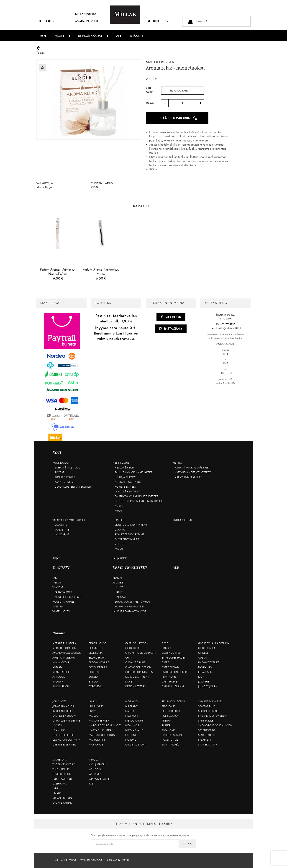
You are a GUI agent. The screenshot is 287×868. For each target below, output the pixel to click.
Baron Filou (61, 686)
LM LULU (94, 701)
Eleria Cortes (171, 653)
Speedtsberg (207, 730)
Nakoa (130, 711)
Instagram (171, 329)
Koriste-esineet (125, 487)
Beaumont (96, 648)
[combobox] (183, 90)
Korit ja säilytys (126, 477)
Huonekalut (61, 463)
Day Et (129, 682)
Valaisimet (62, 525)
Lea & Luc (59, 730)
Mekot (57, 583)
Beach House (97, 643)
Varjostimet (63, 530)
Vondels (95, 769)
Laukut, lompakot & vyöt (129, 611)
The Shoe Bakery (64, 764)
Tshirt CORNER (62, 779)
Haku (46, 21)
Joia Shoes (59, 701)
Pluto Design (171, 711)
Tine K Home (61, 769)
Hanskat (120, 597)
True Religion (62, 774)
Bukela (94, 677)
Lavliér (57, 725)
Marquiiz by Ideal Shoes (105, 725)
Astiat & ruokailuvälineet (192, 468)
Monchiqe (96, 745)
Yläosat (58, 587)
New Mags (132, 725)
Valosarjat (62, 534)
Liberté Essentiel (64, 745)
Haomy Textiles (209, 662)
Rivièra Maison (172, 735)
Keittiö (177, 463)
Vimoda (94, 760)
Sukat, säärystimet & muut (132, 602)
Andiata (58, 667)
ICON (201, 677)
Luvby (93, 711)
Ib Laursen (205, 672)
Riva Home (169, 730)
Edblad (167, 648)
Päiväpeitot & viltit (127, 539)
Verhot (120, 544)
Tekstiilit (119, 520)
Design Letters (135, 686)
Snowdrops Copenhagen (215, 725)
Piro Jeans (168, 706)
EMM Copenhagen (174, 658)
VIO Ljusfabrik (98, 764)
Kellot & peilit (124, 468)
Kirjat (56, 558)
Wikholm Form (99, 779)
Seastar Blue (207, 706)
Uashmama (60, 784)
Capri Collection (137, 643)
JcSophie (204, 682)
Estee (165, 662)
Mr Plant (131, 706)
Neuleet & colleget (68, 597)
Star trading (207, 735)
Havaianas (205, 667)
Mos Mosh (132, 701)
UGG (55, 788)
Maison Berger (160, 62)
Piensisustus (121, 463)
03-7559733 (228, 324)
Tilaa (187, 844)
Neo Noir (132, 716)
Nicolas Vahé (134, 730)
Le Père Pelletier (64, 735)
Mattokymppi (97, 740)
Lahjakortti (120, 558)
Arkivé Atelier (62, 672)
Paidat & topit (64, 592)
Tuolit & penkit (65, 477)
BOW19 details (98, 667)
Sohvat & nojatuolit (68, 468)
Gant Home (169, 682)
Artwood (59, 677)
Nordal (131, 740)
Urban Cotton (62, 798)
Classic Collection (138, 667)
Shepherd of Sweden (212, 716)
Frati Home (169, 677)
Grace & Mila (207, 648)
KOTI (44, 36)
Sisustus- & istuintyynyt (131, 525)
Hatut (119, 592)
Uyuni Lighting (63, 803)
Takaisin (143, 50)
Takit (56, 578)
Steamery (205, 740)
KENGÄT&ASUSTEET (93, 36)
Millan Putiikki (86, 14)
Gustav (203, 658)
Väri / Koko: (150, 90)
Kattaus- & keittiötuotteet (193, 472)
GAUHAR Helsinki (173, 686)
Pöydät (59, 472)
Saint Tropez (170, 745)
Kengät (117, 578)
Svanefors (60, 760)
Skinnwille (206, 721)
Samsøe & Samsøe (210, 701)
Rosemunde (170, 740)
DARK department (137, 677)
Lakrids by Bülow (64, 716)
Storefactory (208, 745)
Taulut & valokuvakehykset (133, 472)
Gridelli (204, 653)
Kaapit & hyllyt (65, 482)
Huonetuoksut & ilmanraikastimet (138, 501)
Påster (166, 725)
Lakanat (120, 530)
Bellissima (96, 653)
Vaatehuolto (61, 611)
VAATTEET (63, 36)
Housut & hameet (64, 602)
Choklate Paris (135, 662)
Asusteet (119, 583)
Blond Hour (97, 658)
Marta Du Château (101, 730)
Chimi (129, 658)
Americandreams (64, 658)
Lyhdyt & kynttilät (127, 492)
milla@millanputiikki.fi (230, 328)
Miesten (58, 607)
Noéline (131, 735)
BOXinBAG (95, 672)
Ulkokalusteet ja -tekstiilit (73, 487)
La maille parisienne (66, 721)
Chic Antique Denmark (141, 653)
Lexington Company (66, 740)
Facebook (171, 317)
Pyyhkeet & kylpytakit (129, 534)
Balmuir (58, 682)
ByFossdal (96, 686)
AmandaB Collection (67, 653)
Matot (119, 549)
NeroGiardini (134, 721)
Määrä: (150, 103)
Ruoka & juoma (183, 520)
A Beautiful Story (64, 643)
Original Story (136, 745)
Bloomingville (99, 662)
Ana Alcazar (61, 662)
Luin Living (96, 706)
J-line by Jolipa (208, 686)
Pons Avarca (170, 716)
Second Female (209, 711)
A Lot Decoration (64, 648)
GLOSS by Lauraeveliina (214, 643)
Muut (118, 511)
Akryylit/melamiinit (188, 477)
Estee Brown (170, 667)
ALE (119, 36)
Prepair (167, 721)
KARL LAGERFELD (63, 711)
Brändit (137, 36)
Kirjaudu (158, 21)
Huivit (119, 587)
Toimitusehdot (91, 860)
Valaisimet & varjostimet (69, 520)
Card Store (133, 648)
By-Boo (93, 682)
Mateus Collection (102, 735)
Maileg (94, 716)
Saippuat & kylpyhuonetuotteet (136, 496)
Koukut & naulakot (128, 482)
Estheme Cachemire (175, 672)
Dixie (165, 643)
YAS (91, 784)
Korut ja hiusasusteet (130, 607)
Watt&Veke (96, 774)
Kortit (119, 506)
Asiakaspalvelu (87, 21)
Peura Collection (174, 701)
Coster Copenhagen (139, 672)
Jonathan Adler (63, 706)
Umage (57, 793)
